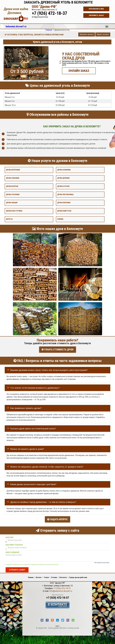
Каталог (39, 577)
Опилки (60, 219)
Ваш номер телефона (14, 544)
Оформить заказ (96, 15)
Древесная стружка (14, 211)
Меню (107, 26)
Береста (9, 219)
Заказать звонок (87, 34)
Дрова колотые (12, 186)
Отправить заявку (17, 569)
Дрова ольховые (13, 178)
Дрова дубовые (63, 178)
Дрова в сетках (63, 186)
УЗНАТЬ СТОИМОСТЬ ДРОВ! (58, 350)
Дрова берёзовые (13, 170)
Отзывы (54, 577)
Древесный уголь (64, 211)
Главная (31, 577)
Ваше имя (9, 537)
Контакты (63, 577)
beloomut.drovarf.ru (16, 26)
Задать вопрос (103, 34)
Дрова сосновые (13, 194)
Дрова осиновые (64, 170)
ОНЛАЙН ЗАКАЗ (79, 71)
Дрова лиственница (65, 194)
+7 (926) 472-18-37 (50, 13)
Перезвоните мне (96, 9)
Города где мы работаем (78, 577)
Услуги (46, 577)
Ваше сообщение (12, 551)
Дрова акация (12, 203)
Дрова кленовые (64, 203)
